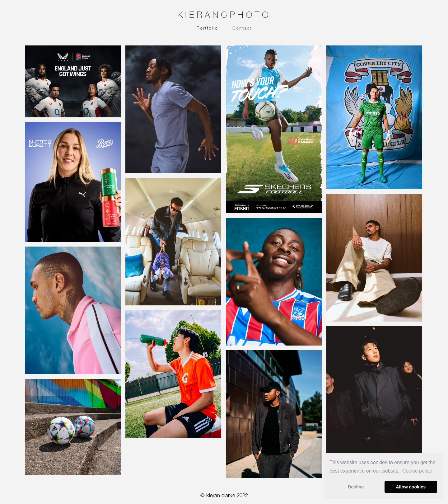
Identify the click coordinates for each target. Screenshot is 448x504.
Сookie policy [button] (417, 471)
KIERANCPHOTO (224, 14)
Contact (242, 28)
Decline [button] (356, 487)
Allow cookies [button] (411, 487)
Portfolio (207, 28)
